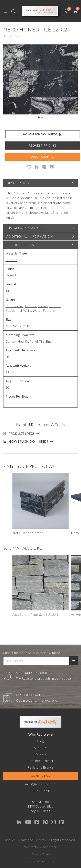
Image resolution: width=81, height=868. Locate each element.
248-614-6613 (40, 791)
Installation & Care (25, 228)
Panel (34, 341)
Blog (40, 741)
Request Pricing (43, 145)
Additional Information (30, 236)
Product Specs (20, 245)
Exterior (31, 306)
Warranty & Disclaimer (40, 847)
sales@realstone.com (41, 784)
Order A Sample (42, 157)
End (49, 341)
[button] (39, 117)
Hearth (23, 341)
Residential (14, 310)
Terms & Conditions (40, 861)
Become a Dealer (40, 761)
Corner (11, 341)
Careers (41, 754)
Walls (27, 310)
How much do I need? (28, 441)
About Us (40, 748)
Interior (55, 306)
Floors (43, 306)
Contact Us (40, 776)
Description (18, 183)
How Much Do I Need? (43, 134)
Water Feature (44, 310)
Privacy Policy (40, 854)
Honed (11, 275)
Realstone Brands (40, 767)
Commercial (14, 306)
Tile (8, 291)
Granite (11, 260)
